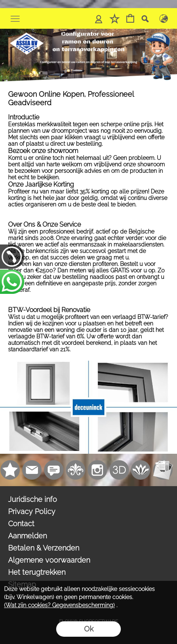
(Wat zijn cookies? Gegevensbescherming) (59, 605)
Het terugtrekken (37, 572)
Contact (21, 524)
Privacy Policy (32, 511)
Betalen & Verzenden (44, 548)
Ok (89, 629)
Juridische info (33, 499)
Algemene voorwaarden (49, 560)
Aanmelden (27, 536)
